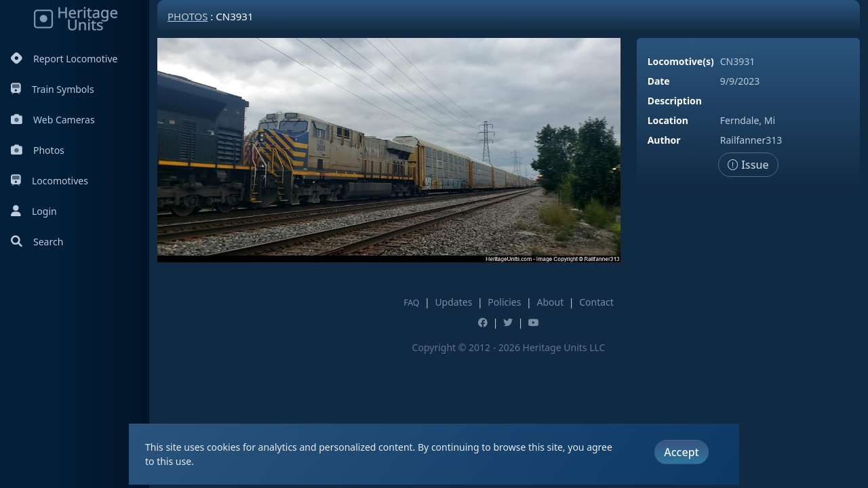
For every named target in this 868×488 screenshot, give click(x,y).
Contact (596, 302)
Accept (681, 452)
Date (659, 81)
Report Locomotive (64, 59)
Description (675, 101)
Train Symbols (53, 89)
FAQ (411, 303)
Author (664, 140)
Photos (38, 150)
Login (34, 211)
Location (668, 120)
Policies (504, 302)
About (550, 302)
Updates (453, 302)
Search (37, 242)
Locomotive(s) (681, 61)
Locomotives (50, 181)
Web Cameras (53, 120)
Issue (748, 165)
